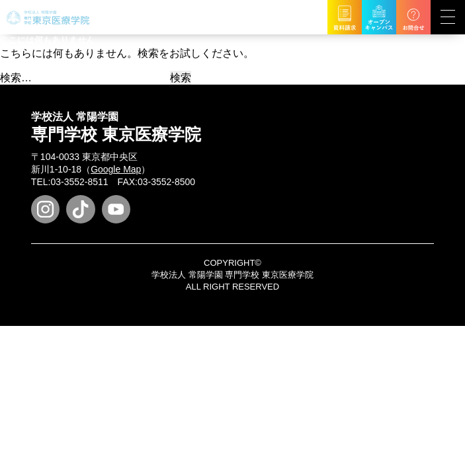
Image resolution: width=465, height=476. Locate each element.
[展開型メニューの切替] (448, 17)
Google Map (116, 169)
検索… (16, 78)
